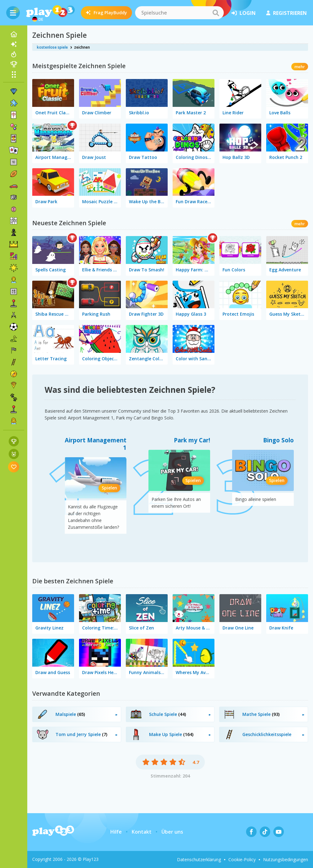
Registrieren (287, 13)
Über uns (172, 832)
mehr (300, 67)
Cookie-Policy (242, 859)
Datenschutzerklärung (199, 859)
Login (244, 13)
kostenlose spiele (52, 47)
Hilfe (116, 832)
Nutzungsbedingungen (286, 859)
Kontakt (142, 832)
